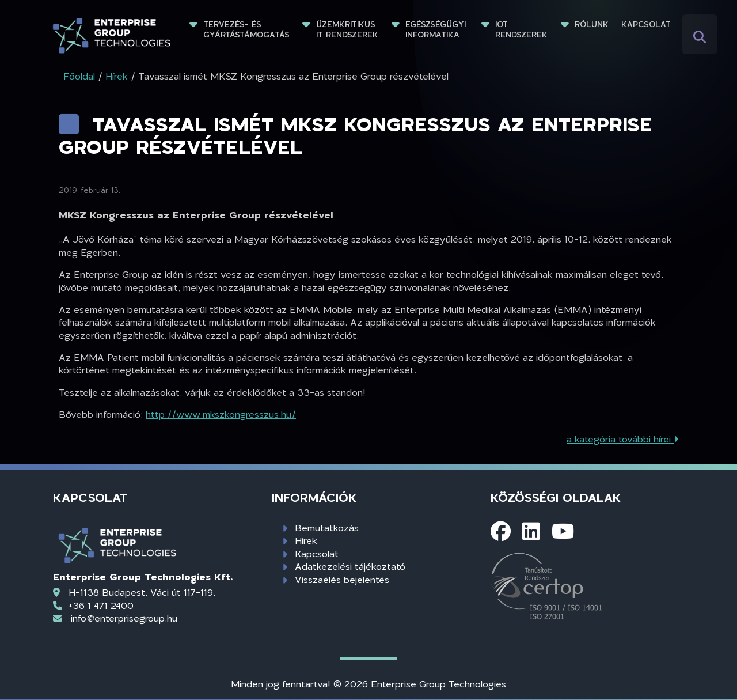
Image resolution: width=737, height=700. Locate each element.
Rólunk (592, 24)
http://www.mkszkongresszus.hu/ (221, 414)
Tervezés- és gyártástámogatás (246, 29)
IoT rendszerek (521, 29)
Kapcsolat (646, 24)
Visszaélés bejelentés (342, 579)
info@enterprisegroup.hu (124, 618)
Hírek (306, 540)
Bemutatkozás (327, 527)
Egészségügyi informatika (437, 29)
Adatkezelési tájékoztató (350, 566)
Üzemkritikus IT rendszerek (347, 29)
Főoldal (79, 76)
